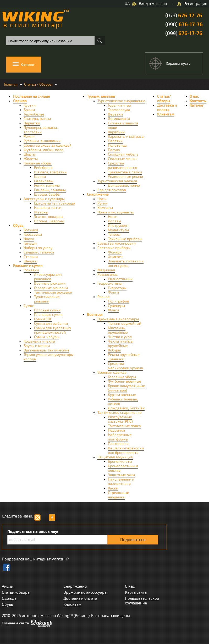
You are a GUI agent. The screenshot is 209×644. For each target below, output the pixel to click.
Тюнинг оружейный (125, 324)
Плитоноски (118, 444)
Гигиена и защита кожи (123, 125)
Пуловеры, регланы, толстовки (41, 130)
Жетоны (41, 212)
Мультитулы (118, 230)
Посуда (114, 150)
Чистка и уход (120, 337)
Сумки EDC (43, 319)
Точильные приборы (125, 239)
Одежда (20, 101)
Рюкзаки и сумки (28, 266)
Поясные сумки (47, 310)
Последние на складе (32, 97)
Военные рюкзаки (50, 284)
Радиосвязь (108, 275)
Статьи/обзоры (164, 99)
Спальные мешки (123, 159)
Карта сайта (136, 592)
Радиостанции (120, 279)
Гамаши (30, 243)
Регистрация (195, 4)
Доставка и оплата (167, 108)
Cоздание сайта (15, 623)
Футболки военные (125, 381)
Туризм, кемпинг (101, 97)
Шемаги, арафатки (50, 172)
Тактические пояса (124, 426)
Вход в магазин (153, 4)
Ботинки (31, 230)
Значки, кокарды (49, 217)
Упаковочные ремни (125, 177)
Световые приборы (114, 248)
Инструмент (118, 226)
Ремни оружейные (124, 355)
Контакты (198, 101)
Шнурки (30, 261)
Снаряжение (98, 194)
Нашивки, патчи (48, 208)
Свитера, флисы (37, 119)
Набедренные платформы (120, 437)
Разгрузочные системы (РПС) (120, 419)
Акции (8, 586)
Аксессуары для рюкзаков (48, 277)
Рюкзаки (31, 270)
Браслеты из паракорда (55, 203)
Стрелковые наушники (119, 495)
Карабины (117, 132)
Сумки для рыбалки (51, 324)
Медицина (106, 270)
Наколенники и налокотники (121, 482)
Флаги (113, 310)
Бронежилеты (120, 462)
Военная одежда (112, 373)
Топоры (114, 235)
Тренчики (116, 359)
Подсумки (116, 430)
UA (127, 4)
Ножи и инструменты (115, 212)
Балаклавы (44, 181)
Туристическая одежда (117, 181)
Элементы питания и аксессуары (126, 263)
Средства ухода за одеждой (48, 145)
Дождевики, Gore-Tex (126, 408)
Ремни (29, 137)
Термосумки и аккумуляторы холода (49, 357)
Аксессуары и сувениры (44, 199)
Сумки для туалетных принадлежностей (53, 330)
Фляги (113, 292)
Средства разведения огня (123, 166)
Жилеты (31, 159)
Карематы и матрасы (126, 137)
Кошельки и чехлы (39, 341)
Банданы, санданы (50, 190)
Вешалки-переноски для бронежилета (126, 450)
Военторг (95, 315)
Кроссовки (33, 235)
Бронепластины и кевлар (123, 468)
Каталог (197, 105)
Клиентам (166, 114)
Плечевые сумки (48, 315)
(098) (184, 24)
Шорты (30, 154)
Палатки (115, 141)
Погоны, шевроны (49, 221)
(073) (184, 16)
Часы (102, 199)
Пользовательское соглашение (142, 601)
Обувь (18, 226)
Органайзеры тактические (46, 350)
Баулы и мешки (37, 346)
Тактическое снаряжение (120, 413)
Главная (11, 84)
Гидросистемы (110, 284)
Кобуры (114, 350)
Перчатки (32, 123)
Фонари (115, 252)
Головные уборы (38, 163)
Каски (113, 488)
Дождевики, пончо (124, 186)
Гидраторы (117, 288)
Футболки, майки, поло (43, 150)
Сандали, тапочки (39, 252)
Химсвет (115, 257)
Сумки (29, 306)
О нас (194, 97)
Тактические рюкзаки (53, 292)
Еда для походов (112, 190)
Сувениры (116, 306)
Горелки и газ (119, 105)
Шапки (40, 177)
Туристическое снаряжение (121, 101)
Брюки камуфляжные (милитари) (126, 388)
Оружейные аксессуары (118, 319)
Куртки (30, 105)
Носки (29, 239)
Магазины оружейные (118, 330)
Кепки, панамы (47, 186)
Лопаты (114, 221)
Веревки (115, 114)
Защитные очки (121, 475)
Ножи (113, 217)
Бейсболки (43, 168)
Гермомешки (119, 119)
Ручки (102, 203)
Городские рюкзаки (51, 288)
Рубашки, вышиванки (42, 141)
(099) (184, 33)
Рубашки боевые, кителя (123, 401)
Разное (104, 297)
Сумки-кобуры (47, 337)
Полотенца (117, 145)
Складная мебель (123, 154)
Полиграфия (119, 301)
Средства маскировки (117, 243)
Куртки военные (122, 395)
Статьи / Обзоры (38, 84)
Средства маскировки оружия (125, 366)
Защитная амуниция (115, 457)
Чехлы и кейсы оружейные (121, 344)
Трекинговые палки (125, 172)
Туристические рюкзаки (47, 299)
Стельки (31, 257)
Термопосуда (119, 110)
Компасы (105, 208)
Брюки (29, 110)
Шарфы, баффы (47, 194)
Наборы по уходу (38, 248)
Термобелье (34, 114)
